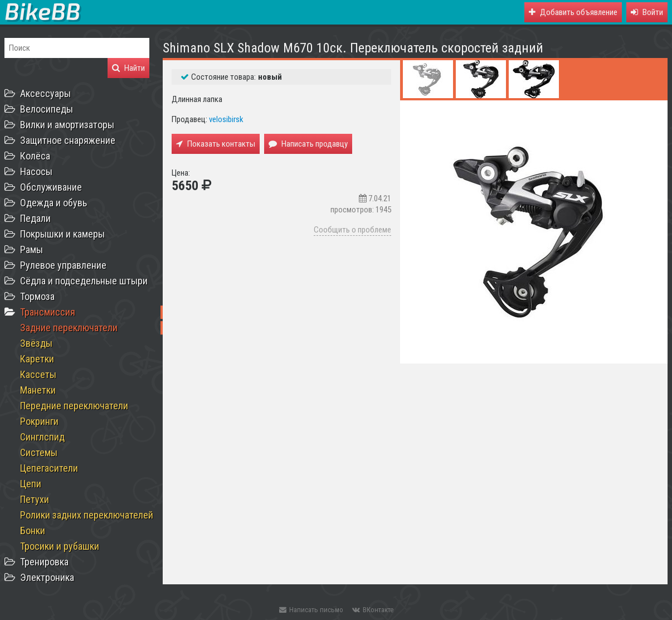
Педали (35, 218)
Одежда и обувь (53, 203)
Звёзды (36, 343)
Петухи (35, 499)
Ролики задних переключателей (87, 515)
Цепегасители (49, 468)
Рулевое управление (63, 265)
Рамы (31, 250)
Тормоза (37, 296)
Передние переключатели (74, 406)
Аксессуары (45, 93)
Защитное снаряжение (68, 140)
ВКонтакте (373, 610)
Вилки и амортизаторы (67, 125)
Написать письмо (311, 610)
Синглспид (42, 437)
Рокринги (39, 421)
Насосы (36, 171)
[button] (647, 12)
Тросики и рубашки (60, 546)
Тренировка (44, 562)
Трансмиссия (48, 312)
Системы (39, 452)
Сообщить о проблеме (352, 230)
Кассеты (38, 374)
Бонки (33, 531)
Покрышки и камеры (62, 234)
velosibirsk (226, 119)
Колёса (35, 156)
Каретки (37, 359)
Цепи (31, 484)
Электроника (47, 577)
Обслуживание (51, 187)
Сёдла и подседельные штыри (84, 281)
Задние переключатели (69, 328)
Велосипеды (47, 109)
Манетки (38, 390)
